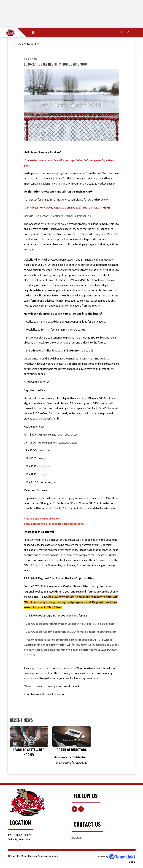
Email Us (77, 837)
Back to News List (28, 44)
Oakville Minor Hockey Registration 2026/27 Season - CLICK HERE (67, 207)
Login (132, 862)
